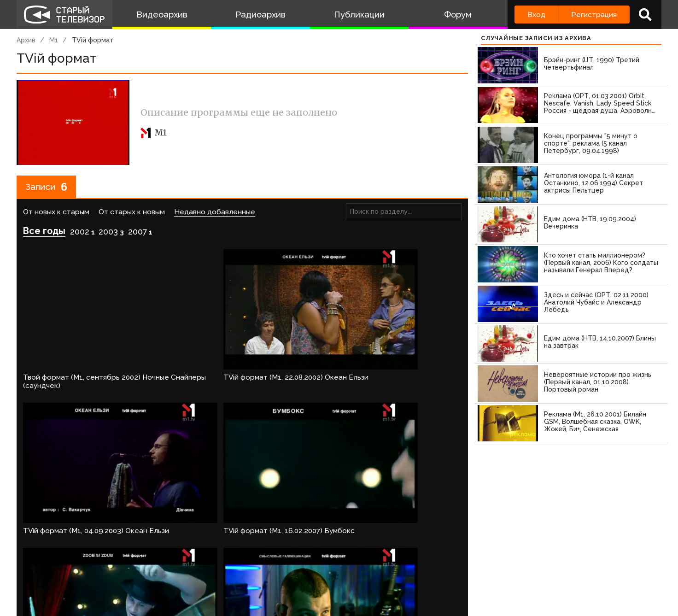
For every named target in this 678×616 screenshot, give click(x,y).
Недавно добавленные (215, 213)
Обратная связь (206, 572)
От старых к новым (132, 213)
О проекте (37, 572)
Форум (458, 15)
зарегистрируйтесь (114, 545)
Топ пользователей (349, 572)
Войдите (44, 545)
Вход (536, 15)
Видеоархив (162, 15)
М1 (54, 40)
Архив (26, 40)
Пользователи (273, 572)
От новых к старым (56, 213)
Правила (150, 572)
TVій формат (93, 40)
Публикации (359, 15)
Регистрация (594, 15)
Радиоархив (260, 15)
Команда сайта (96, 572)
